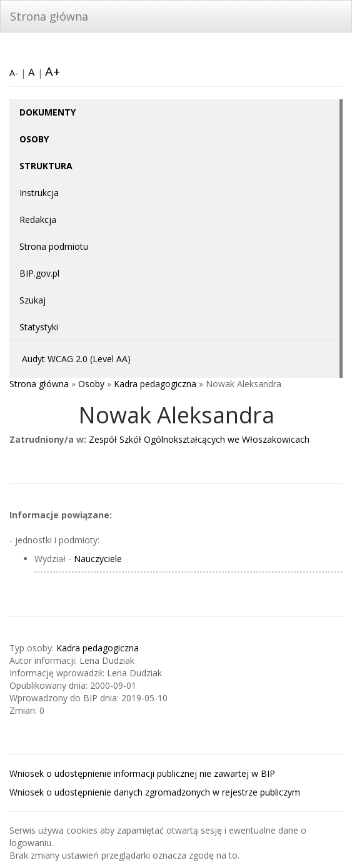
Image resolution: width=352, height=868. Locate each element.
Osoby (91, 384)
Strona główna (49, 16)
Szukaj (33, 300)
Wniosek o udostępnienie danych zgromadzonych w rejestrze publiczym (155, 792)
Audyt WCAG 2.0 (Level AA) (76, 359)
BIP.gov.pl (39, 273)
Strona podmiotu (54, 246)
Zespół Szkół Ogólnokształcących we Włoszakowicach (199, 439)
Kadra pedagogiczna (155, 384)
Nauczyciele (98, 559)
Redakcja (38, 219)
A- (14, 73)
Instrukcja (39, 193)
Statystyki (39, 327)
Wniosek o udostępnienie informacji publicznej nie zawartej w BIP (142, 773)
